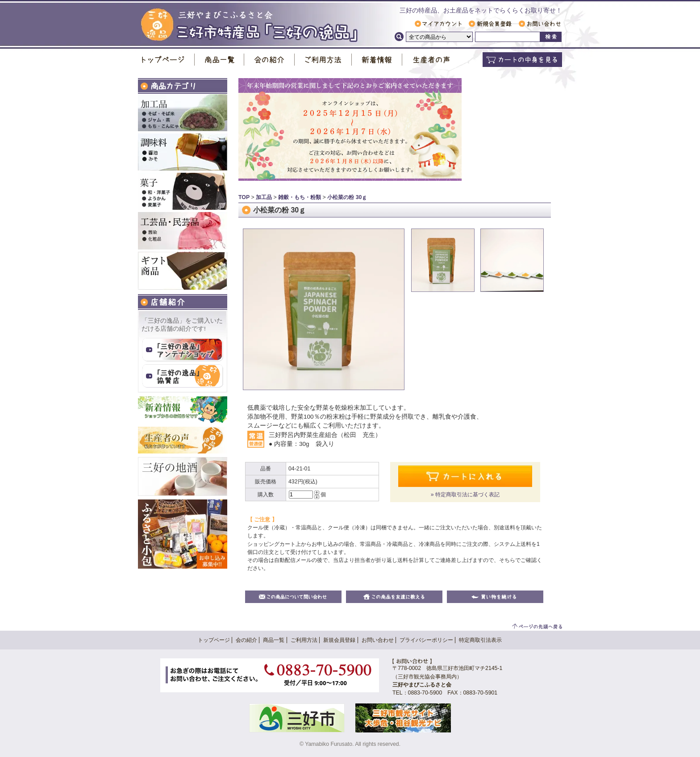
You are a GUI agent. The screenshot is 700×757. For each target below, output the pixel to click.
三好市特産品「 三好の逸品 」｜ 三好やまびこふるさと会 (249, 25)
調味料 (183, 152)
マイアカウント (438, 24)
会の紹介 (269, 60)
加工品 (183, 113)
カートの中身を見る (522, 60)
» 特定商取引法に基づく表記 (465, 495)
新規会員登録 (490, 24)
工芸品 (183, 231)
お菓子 (183, 191)
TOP (244, 197)
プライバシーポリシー (426, 640)
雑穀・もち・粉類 (300, 197)
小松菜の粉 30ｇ (347, 197)
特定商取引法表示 (480, 640)
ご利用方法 (323, 60)
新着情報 (377, 60)
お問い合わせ (540, 24)
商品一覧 (219, 60)
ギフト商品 (183, 271)
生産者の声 (431, 60)
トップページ (166, 60)
